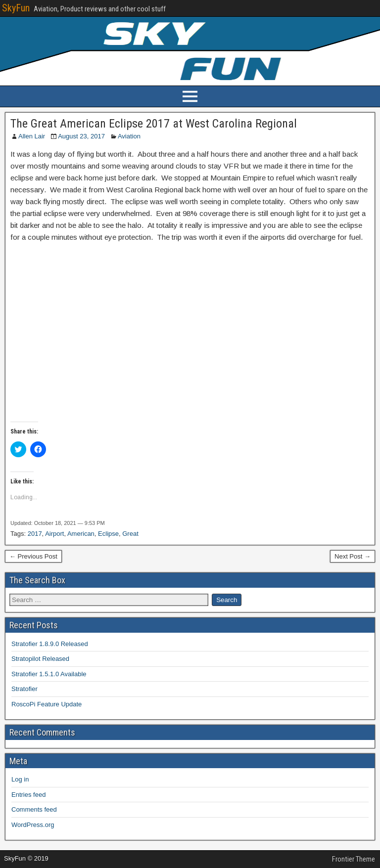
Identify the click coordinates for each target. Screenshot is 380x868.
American (81, 534)
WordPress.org (33, 825)
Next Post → (353, 556)
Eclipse (108, 534)
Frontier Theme (354, 859)
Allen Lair (32, 136)
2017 (35, 534)
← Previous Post (33, 556)
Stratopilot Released (40, 659)
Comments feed (34, 809)
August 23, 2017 (81, 136)
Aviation (129, 136)
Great (130, 534)
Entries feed (28, 795)
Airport (54, 534)
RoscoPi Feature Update (47, 704)
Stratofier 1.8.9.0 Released (50, 644)
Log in (20, 779)
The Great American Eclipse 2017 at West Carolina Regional (154, 124)
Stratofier (24, 689)
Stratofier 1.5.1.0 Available (49, 674)
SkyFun (16, 8)
